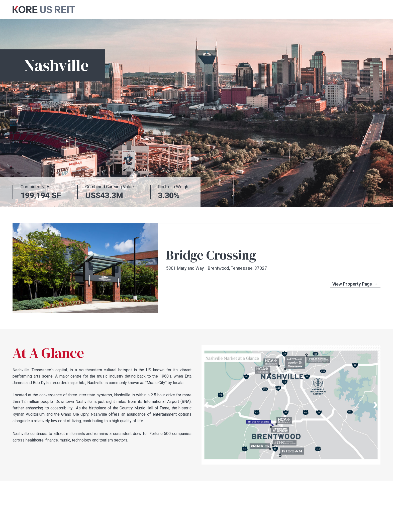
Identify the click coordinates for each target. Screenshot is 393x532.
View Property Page (355, 284)
